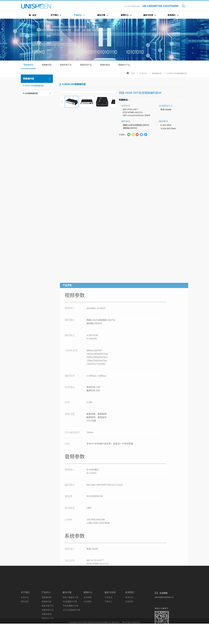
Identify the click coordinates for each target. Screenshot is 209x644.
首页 (133, 73)
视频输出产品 (124, 65)
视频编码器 (28, 66)
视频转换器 (105, 65)
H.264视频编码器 (30, 93)
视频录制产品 (86, 65)
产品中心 (143, 73)
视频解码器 (47, 65)
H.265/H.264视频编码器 (33, 86)
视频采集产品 (66, 65)
